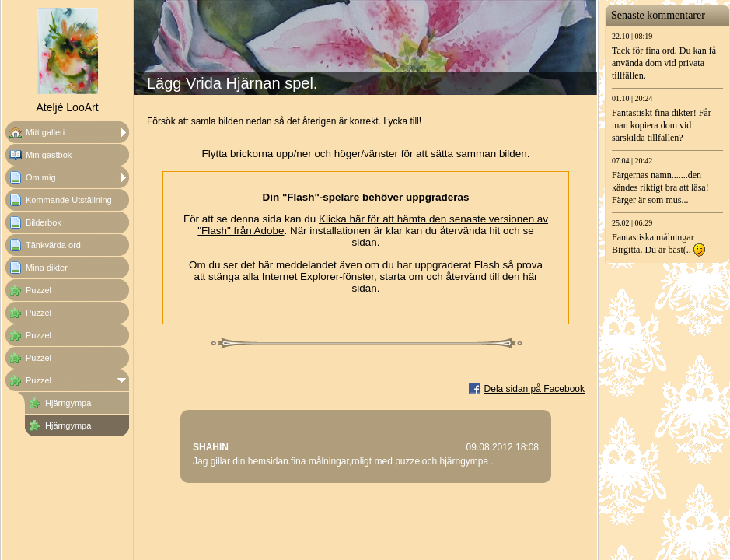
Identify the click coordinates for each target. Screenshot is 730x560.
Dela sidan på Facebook (534, 389)
